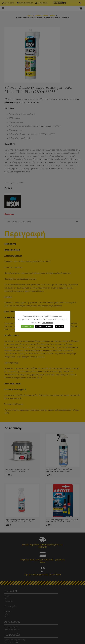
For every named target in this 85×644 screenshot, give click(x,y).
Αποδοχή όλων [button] (27, 326)
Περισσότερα (48, 323)
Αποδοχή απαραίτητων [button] (44, 326)
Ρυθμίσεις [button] (60, 326)
